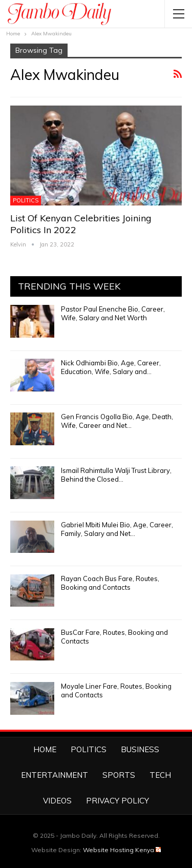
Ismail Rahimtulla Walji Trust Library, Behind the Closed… (116, 475)
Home (45, 749)
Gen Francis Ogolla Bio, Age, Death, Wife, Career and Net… (117, 421)
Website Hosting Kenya (122, 850)
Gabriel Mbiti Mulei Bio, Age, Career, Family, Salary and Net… (117, 529)
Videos (57, 801)
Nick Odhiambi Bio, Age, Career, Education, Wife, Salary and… (111, 367)
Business (140, 749)
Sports (119, 775)
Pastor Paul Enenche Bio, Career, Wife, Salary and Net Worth (113, 313)
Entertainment (55, 775)
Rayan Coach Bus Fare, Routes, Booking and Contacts (110, 583)
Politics (26, 200)
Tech (160, 775)
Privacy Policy (118, 801)
